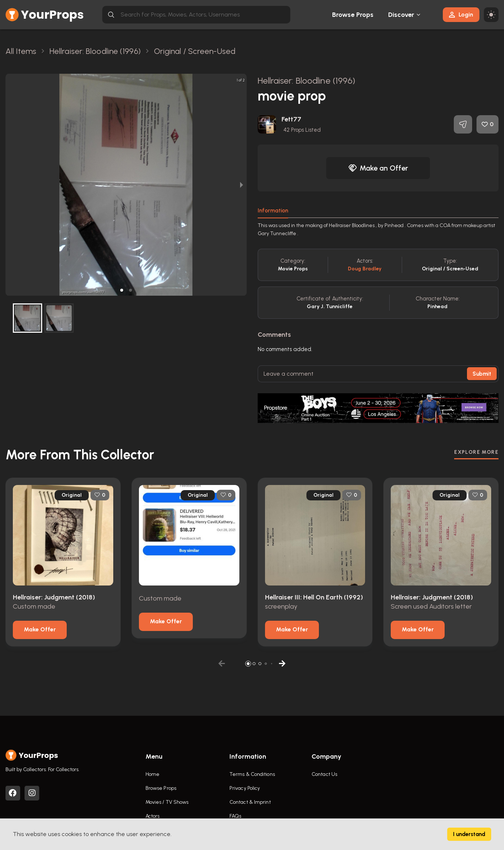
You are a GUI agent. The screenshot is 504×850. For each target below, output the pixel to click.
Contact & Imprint (250, 802)
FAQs (235, 816)
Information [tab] (273, 211)
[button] (122, 290)
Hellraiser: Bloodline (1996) (307, 81)
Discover (401, 15)
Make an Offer (378, 168)
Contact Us (324, 774)
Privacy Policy (245, 788)
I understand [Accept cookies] (469, 834)
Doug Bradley (365, 269)
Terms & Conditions (252, 774)
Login (461, 14)
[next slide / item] (242, 185)
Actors (153, 816)
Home (152, 774)
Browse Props (353, 15)
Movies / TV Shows (167, 802)
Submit (482, 374)
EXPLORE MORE (476, 452)
